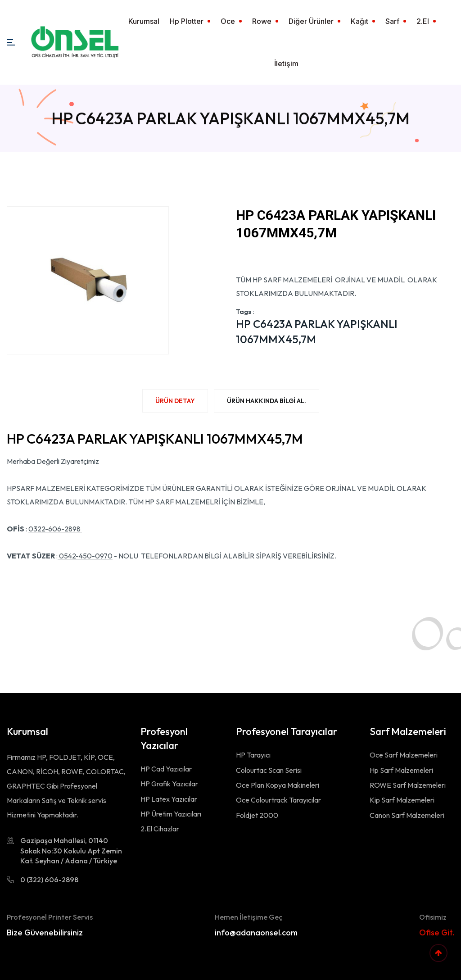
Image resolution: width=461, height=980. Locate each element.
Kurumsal (144, 21)
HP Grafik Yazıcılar (169, 784)
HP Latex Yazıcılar (169, 799)
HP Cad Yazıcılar (166, 769)
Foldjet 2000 (257, 815)
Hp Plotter (187, 21)
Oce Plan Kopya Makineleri (278, 785)
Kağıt (359, 21)
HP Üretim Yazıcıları (171, 814)
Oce (228, 21)
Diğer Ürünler (311, 21)
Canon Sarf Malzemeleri (407, 815)
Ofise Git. (437, 932)
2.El (423, 21)
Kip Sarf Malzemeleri (402, 800)
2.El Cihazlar (160, 829)
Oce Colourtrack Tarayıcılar (278, 800)
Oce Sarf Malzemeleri (404, 755)
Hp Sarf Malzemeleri (401, 770)
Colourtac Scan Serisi (269, 770)
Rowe (262, 21)
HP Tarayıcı (253, 755)
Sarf (392, 21)
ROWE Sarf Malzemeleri (408, 785)
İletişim (286, 64)
